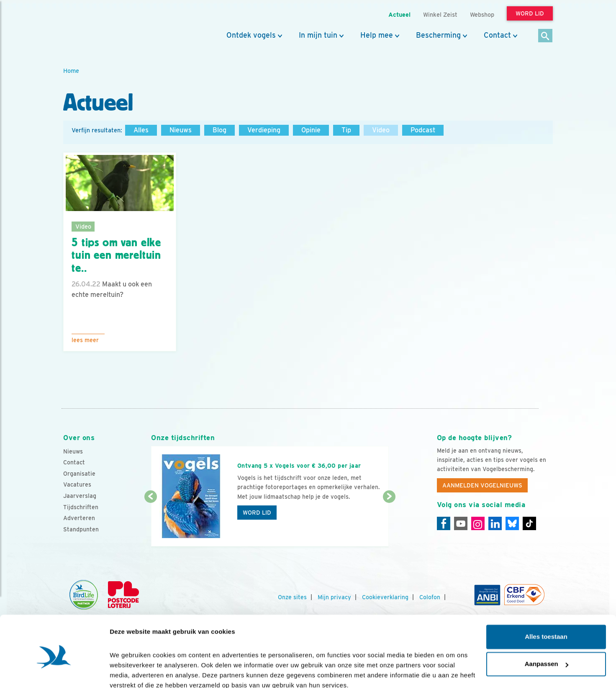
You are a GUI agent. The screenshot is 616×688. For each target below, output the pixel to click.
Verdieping (264, 130)
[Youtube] (461, 523)
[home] (101, 26)
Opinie (311, 130)
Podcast (423, 130)
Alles (141, 130)
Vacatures (77, 484)
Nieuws (181, 130)
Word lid (257, 513)
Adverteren (79, 518)
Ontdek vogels (251, 35)
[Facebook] (444, 523)
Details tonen (130, 671)
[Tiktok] (529, 523)
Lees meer (85, 340)
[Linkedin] (495, 523)
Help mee (377, 35)
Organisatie (79, 474)
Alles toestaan (546, 600)
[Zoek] (545, 36)
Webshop (482, 14)
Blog (219, 130)
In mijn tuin (318, 35)
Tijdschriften (81, 507)
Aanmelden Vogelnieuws (482, 485)
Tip (346, 130)
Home (71, 71)
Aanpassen (547, 627)
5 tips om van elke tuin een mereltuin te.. (116, 255)
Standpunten (81, 529)
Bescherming (438, 35)
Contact (497, 35)
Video (381, 130)
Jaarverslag (80, 496)
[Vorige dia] (150, 522)
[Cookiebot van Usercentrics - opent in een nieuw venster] (54, 672)
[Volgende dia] (389, 522)
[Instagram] (478, 523)
